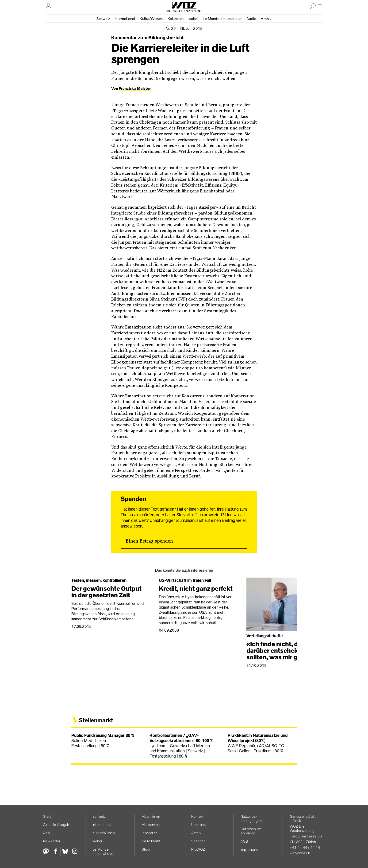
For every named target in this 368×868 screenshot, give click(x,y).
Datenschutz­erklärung (251, 831)
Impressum (249, 850)
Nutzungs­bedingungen (251, 819)
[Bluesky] (65, 852)
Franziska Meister (135, 88)
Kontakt (197, 816)
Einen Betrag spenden (149, 541)
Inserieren (149, 833)
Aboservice (151, 825)
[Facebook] (56, 852)
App (47, 833)
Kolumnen (176, 19)
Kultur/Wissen (151, 19)
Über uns (198, 825)
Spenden (198, 841)
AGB (244, 841)
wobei (193, 19)
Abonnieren (151, 816)
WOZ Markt (151, 841)
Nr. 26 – (184, 28)
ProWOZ (198, 849)
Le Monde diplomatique (222, 19)
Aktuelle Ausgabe (57, 825)
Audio (251, 19)
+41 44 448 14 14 (305, 847)
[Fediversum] (47, 852)
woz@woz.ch (300, 853)
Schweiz (103, 19)
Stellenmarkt (96, 720)
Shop (146, 849)
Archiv (266, 19)
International (125, 19)
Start (47, 816)
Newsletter (52, 841)
